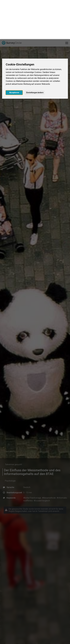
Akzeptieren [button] (14, 53)
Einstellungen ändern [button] (35, 53)
